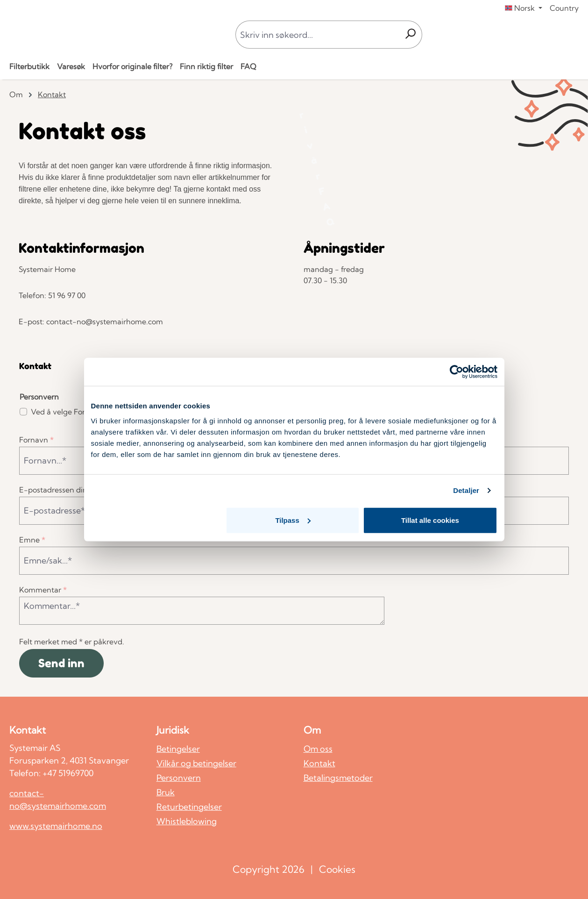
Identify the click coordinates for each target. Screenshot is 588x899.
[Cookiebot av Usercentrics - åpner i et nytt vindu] (457, 372)
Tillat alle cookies (430, 520)
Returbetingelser (189, 807)
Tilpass (293, 520)
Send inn (61, 663)
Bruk (166, 792)
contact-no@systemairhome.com (58, 799)
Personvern (179, 778)
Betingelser (178, 749)
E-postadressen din (56, 490)
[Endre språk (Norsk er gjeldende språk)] (524, 8)
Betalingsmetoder (338, 778)
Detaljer (466, 490)
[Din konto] (560, 35)
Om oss (318, 749)
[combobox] (317, 35)
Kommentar (43, 590)
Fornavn (36, 440)
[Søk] (410, 35)
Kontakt (319, 763)
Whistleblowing (187, 821)
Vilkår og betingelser (196, 763)
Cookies (337, 869)
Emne (32, 540)
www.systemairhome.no (56, 826)
